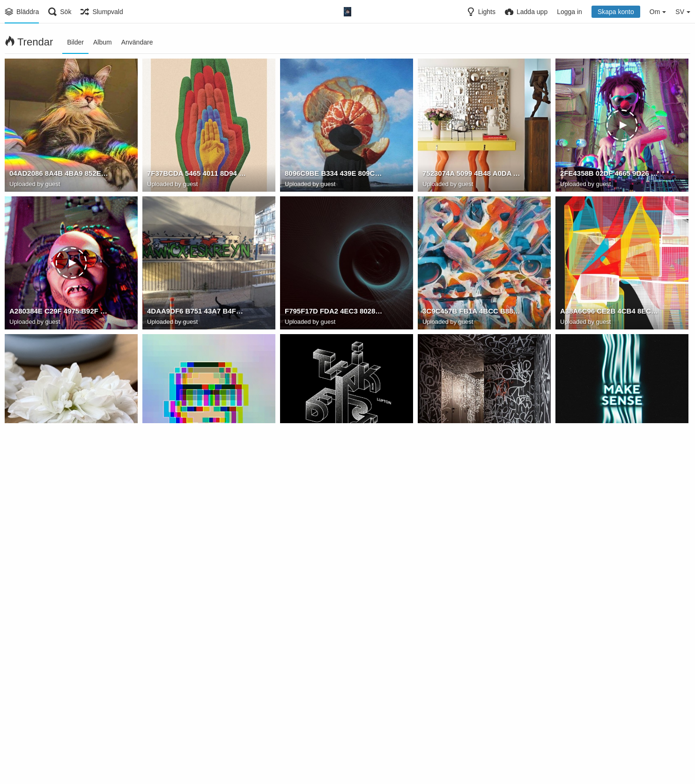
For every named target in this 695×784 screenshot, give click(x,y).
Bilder (75, 42)
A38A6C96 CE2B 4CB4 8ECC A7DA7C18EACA (610, 313)
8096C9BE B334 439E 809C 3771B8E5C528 (334, 175)
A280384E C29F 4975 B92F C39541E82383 (59, 313)
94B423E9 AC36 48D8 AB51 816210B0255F (59, 588)
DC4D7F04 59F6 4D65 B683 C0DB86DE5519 (334, 588)
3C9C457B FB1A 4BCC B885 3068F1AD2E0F (472, 313)
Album (103, 42)
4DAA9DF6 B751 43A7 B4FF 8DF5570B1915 (196, 313)
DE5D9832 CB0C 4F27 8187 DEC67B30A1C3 (334, 450)
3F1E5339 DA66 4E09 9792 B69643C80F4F (472, 726)
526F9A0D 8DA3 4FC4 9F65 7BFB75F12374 (196, 450)
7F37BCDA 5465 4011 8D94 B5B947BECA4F (196, 175)
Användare (137, 42)
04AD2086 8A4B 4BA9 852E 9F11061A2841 (59, 175)
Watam (165, 460)
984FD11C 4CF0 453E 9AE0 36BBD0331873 (59, 726)
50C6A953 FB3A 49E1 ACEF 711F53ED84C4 (196, 726)
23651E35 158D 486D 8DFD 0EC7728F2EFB (196, 588)
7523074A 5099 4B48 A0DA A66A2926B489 (472, 175)
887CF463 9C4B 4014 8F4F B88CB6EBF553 (59, 450)
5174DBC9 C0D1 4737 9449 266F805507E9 (334, 726)
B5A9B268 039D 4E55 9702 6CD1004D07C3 (610, 588)
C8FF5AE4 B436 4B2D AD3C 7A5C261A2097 (472, 588)
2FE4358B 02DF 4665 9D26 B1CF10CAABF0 (610, 175)
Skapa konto (616, 12)
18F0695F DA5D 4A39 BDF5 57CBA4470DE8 (472, 450)
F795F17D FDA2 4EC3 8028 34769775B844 (334, 313)
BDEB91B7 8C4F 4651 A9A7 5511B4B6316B (610, 450)
